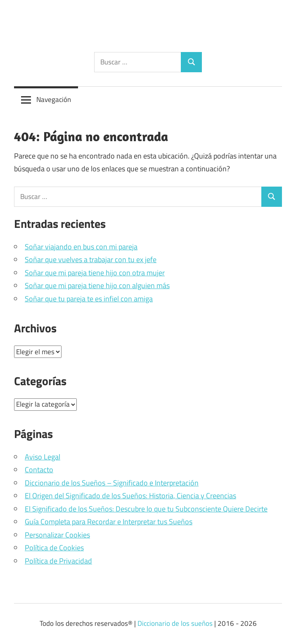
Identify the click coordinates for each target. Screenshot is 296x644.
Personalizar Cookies (57, 535)
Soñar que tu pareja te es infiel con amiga (89, 299)
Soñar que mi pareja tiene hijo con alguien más (97, 285)
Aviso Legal (43, 457)
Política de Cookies (54, 548)
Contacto (39, 470)
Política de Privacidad (58, 561)
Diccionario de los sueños (175, 623)
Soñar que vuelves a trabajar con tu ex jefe (91, 259)
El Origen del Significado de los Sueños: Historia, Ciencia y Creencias (130, 496)
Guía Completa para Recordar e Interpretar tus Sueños (109, 522)
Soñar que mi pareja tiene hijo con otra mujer (95, 273)
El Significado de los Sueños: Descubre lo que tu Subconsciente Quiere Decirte (146, 509)
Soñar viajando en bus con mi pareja (81, 247)
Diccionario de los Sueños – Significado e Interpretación (112, 483)
